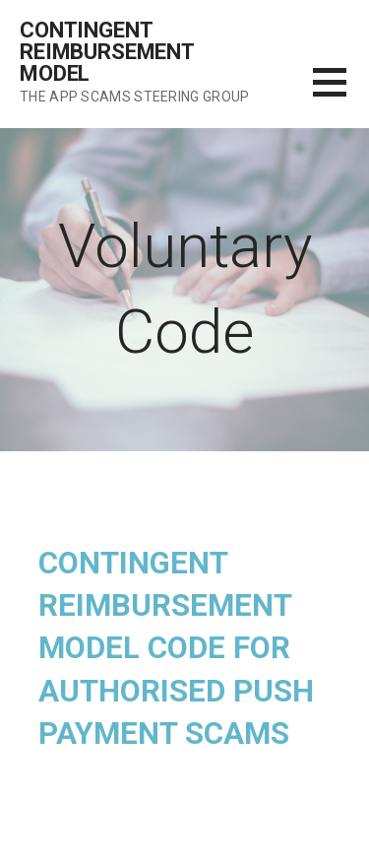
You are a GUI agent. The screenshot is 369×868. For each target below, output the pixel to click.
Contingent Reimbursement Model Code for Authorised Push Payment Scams (176, 649)
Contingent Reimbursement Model (107, 52)
